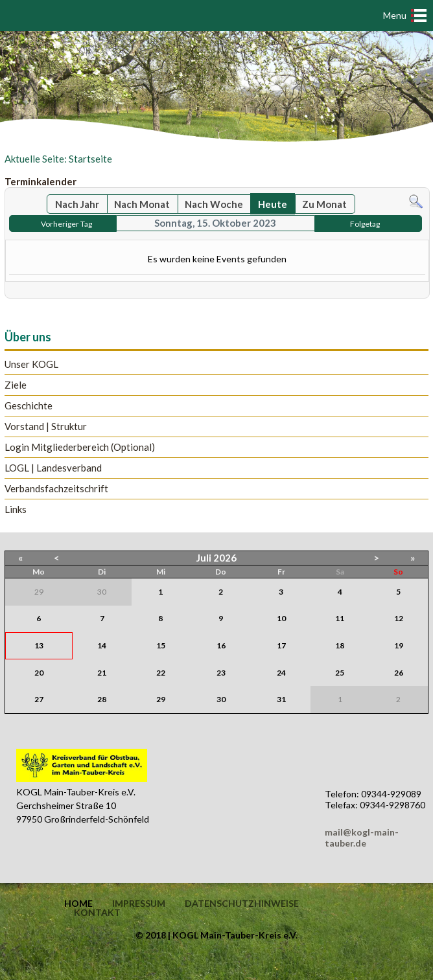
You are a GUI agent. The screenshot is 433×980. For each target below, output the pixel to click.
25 (340, 673)
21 (102, 673)
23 (221, 673)
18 (340, 645)
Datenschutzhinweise (242, 904)
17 (281, 645)
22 (161, 673)
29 (161, 699)
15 (161, 645)
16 (221, 645)
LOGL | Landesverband (53, 468)
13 (39, 645)
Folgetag (365, 224)
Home (78, 904)
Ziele (16, 385)
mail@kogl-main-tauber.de (362, 838)
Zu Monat (324, 204)
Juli (204, 558)
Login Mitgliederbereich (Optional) (80, 447)
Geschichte (29, 406)
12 (399, 618)
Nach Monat (142, 204)
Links (16, 509)
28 (102, 699)
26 (399, 673)
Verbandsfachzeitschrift (56, 489)
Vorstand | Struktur (46, 427)
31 (281, 699)
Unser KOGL (31, 364)
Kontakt (97, 913)
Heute (273, 204)
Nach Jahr (77, 204)
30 (221, 699)
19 (399, 645)
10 (281, 618)
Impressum (139, 904)
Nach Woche (214, 204)
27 (39, 699)
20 (39, 673)
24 (281, 673)
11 (340, 618)
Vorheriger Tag (66, 224)
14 (102, 645)
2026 (225, 558)
